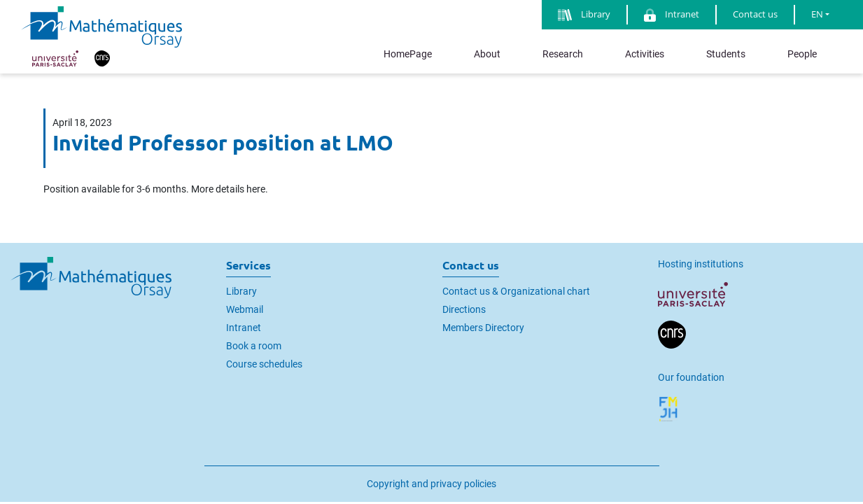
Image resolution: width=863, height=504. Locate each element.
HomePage (408, 54)
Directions (464, 309)
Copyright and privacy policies (431, 484)
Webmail (245, 309)
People (802, 54)
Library (241, 291)
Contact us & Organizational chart (516, 291)
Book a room (254, 346)
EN (817, 14)
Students (726, 54)
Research (563, 54)
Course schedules (264, 364)
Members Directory (483, 328)
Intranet (244, 328)
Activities (645, 54)
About (487, 54)
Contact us (755, 14)
